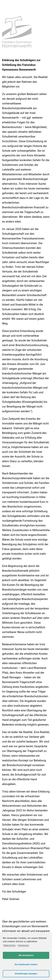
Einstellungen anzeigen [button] (26, 974)
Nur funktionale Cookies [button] (26, 964)
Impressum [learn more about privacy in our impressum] (24, 945)
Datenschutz (9, 945)
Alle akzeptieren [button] (26, 955)
